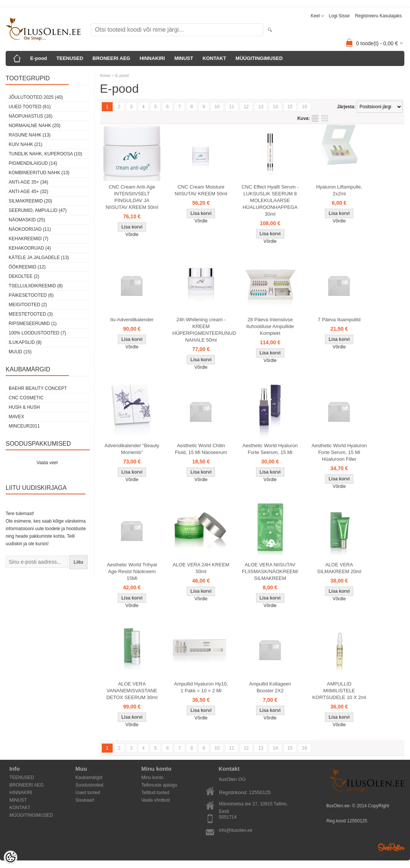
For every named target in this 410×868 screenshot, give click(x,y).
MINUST (184, 58)
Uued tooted (88, 793)
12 (246, 107)
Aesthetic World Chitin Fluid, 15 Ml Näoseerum (201, 449)
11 (232, 107)
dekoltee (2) (24, 276)
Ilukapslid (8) (25, 342)
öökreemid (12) (27, 267)
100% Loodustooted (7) (37, 333)
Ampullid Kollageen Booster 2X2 (270, 687)
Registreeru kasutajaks (378, 16)
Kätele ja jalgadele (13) (39, 258)
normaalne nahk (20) (34, 126)
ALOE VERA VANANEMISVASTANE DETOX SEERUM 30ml (132, 691)
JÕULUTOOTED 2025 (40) (36, 97)
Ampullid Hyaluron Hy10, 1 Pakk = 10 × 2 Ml (201, 687)
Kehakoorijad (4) (30, 248)
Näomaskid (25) (27, 220)
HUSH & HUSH (24, 407)
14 (275, 107)
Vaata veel (47, 463)
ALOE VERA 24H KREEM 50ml (201, 568)
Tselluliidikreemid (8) (36, 286)
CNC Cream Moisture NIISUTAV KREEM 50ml (201, 190)
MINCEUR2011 (24, 426)
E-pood (39, 58)
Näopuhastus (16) (31, 116)
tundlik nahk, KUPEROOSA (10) (45, 154)
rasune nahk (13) (30, 135)
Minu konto (152, 778)
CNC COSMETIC (26, 398)
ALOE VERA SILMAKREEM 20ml (339, 568)
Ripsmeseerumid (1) (33, 324)
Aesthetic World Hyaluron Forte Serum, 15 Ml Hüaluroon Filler (339, 452)
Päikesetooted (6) (31, 295)
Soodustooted (89, 785)
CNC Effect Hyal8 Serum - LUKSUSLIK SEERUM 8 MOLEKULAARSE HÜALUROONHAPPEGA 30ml (270, 200)
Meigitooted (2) (28, 305)
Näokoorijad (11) (30, 229)
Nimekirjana (315, 118)
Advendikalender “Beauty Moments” (132, 449)
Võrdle (132, 235)
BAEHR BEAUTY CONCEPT (38, 388)
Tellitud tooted (155, 793)
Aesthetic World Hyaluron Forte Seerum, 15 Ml (270, 449)
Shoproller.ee (391, 847)
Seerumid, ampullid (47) (38, 210)
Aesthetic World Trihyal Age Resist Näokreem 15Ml (132, 571)
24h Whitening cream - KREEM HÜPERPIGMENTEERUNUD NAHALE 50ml (202, 330)
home (105, 75)
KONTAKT (215, 58)
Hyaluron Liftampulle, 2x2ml (339, 190)
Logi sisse (339, 16)
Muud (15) (20, 352)
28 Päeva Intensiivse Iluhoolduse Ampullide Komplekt (270, 326)
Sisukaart (85, 800)
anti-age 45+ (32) (28, 192)
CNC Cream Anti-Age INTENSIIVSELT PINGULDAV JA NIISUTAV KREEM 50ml (132, 197)
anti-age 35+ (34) (28, 182)
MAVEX (16, 417)
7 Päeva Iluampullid (339, 320)
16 (305, 107)
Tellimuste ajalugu (159, 785)
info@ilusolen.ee (236, 830)
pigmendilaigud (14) (33, 163)
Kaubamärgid (89, 778)
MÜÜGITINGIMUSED (259, 58)
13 (261, 107)
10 (217, 107)
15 (290, 107)
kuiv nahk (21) (25, 144)
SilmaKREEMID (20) (30, 201)
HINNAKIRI (152, 58)
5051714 (228, 817)
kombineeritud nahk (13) (39, 173)
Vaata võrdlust (156, 800)
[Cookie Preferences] (11, 857)
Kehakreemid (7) (28, 239)
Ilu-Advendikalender (132, 320)
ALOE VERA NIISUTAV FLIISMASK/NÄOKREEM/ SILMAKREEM (270, 571)
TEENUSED (70, 58)
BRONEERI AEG (112, 58)
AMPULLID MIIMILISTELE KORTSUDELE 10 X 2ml (339, 691)
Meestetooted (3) (31, 314)
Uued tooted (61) (30, 107)
